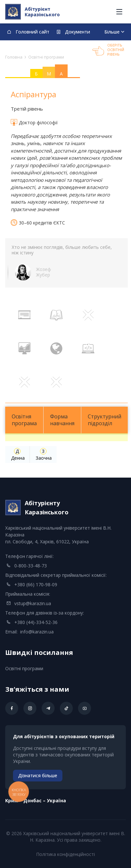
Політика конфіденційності (65, 854)
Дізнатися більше (38, 775)
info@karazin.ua (37, 632)
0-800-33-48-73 (31, 566)
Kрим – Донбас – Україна (36, 800)
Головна (14, 57)
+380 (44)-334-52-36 (36, 622)
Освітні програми (24, 668)
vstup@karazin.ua (33, 603)
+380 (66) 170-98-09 (36, 584)
